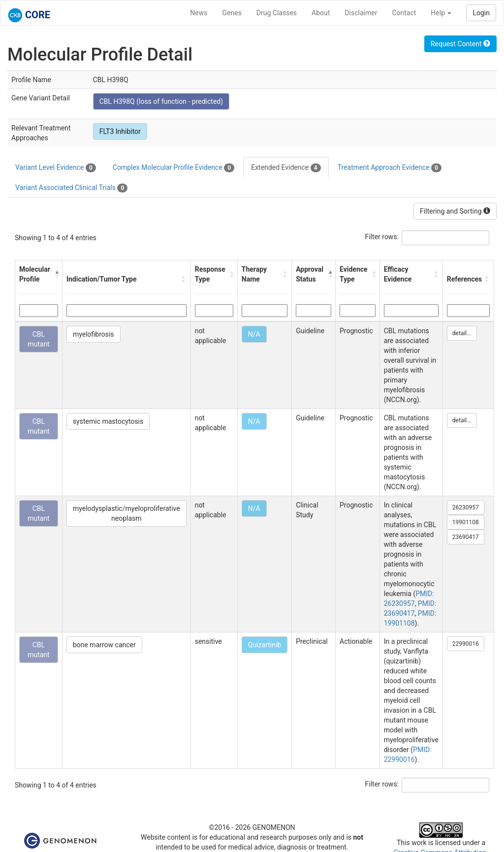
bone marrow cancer (104, 645)
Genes (232, 13)
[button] (56, 274)
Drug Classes (277, 13)
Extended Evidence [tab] (286, 168)
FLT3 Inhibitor (120, 131)
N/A (254, 334)
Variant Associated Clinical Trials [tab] (71, 188)
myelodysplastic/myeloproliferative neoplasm (126, 513)
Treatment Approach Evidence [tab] (390, 168)
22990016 (466, 644)
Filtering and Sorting (455, 211)
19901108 (466, 522)
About (321, 13)
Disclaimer (361, 13)
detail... (462, 333)
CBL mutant (39, 339)
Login (481, 13)
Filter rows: (382, 237)
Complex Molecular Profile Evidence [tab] (173, 168)
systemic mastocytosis (108, 421)
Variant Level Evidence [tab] (56, 168)
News (199, 13)
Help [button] (441, 13)
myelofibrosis (94, 334)
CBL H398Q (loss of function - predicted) (161, 101)
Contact (404, 13)
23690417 (466, 537)
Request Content (460, 44)
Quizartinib (265, 645)
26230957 (466, 507)
